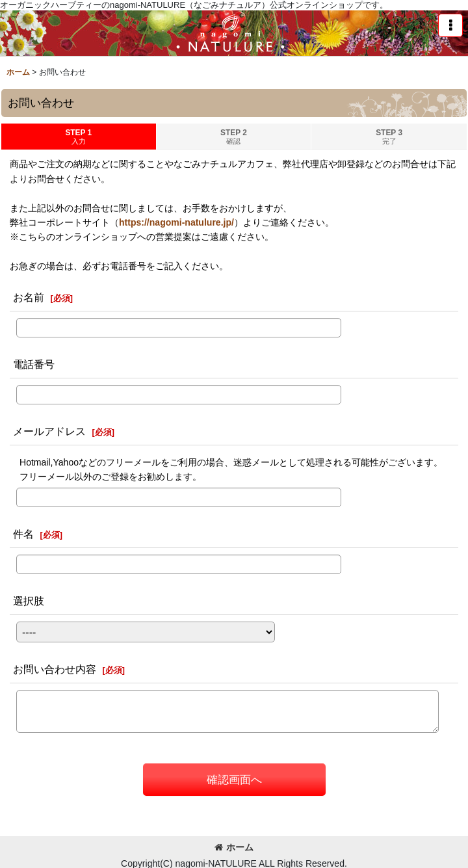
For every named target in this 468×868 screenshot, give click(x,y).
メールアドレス (49, 431)
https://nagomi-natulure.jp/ (176, 222)
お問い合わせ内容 (55, 669)
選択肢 (29, 601)
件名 (23, 534)
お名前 (29, 297)
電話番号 (34, 364)
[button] (450, 25)
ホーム (234, 847)
